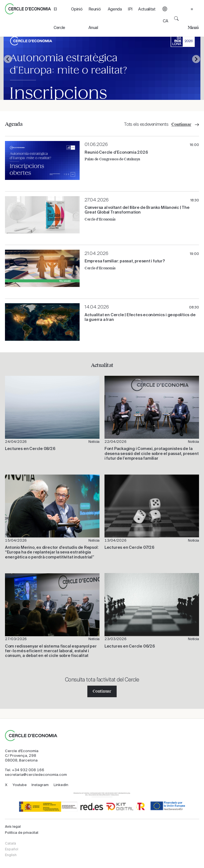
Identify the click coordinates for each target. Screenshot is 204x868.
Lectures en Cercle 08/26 (30, 449)
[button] (165, 18)
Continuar (102, 691)
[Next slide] (196, 59)
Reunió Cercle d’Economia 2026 (116, 152)
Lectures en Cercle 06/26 (130, 646)
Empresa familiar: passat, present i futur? (125, 261)
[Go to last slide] (8, 59)
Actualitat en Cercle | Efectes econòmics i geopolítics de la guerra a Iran (140, 317)
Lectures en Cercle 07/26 (129, 547)
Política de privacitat (22, 833)
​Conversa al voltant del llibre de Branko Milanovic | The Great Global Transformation (137, 210)
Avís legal (13, 827)
